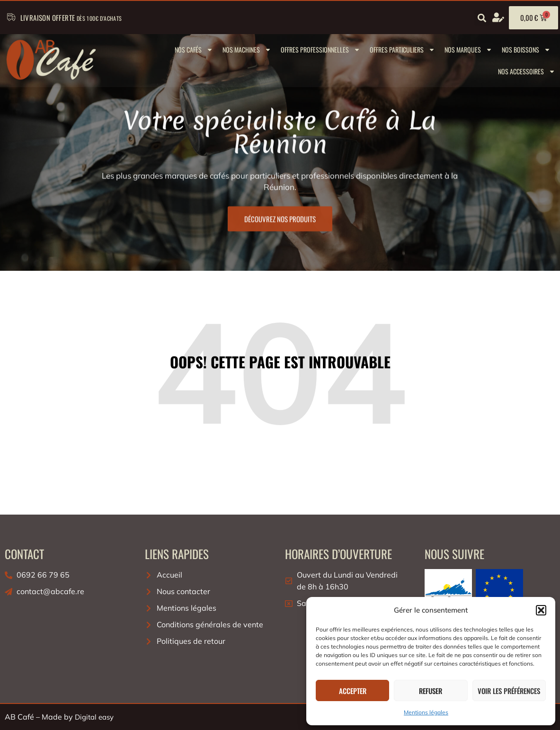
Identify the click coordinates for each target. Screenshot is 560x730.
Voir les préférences (509, 691)
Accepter (353, 691)
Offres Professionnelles (320, 50)
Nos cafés (194, 50)
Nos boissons (526, 50)
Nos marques (468, 50)
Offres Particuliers (402, 50)
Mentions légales (426, 712)
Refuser (431, 691)
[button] (541, 610)
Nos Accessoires (527, 71)
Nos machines (247, 50)
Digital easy (94, 717)
